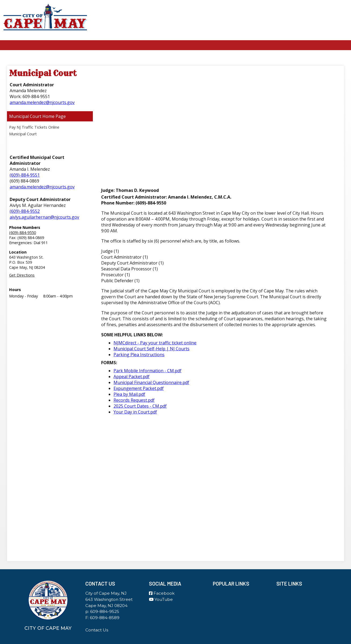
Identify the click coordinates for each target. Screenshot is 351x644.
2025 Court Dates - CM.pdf (140, 406)
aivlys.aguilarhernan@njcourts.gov (44, 217)
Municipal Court (25, 116)
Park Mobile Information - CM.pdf (147, 371)
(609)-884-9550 (23, 232)
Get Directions (22, 275)
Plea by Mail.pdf (129, 394)
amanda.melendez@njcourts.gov (42, 102)
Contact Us (97, 630)
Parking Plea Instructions (139, 355)
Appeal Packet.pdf (131, 377)
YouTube (161, 599)
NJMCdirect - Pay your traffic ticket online (155, 343)
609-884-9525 (105, 611)
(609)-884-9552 (25, 211)
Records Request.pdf (134, 400)
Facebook (162, 593)
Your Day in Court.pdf (135, 412)
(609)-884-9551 (25, 175)
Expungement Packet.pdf (139, 388)
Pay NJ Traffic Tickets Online (34, 127)
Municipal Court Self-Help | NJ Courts (151, 349)
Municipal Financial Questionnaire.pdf (151, 382)
